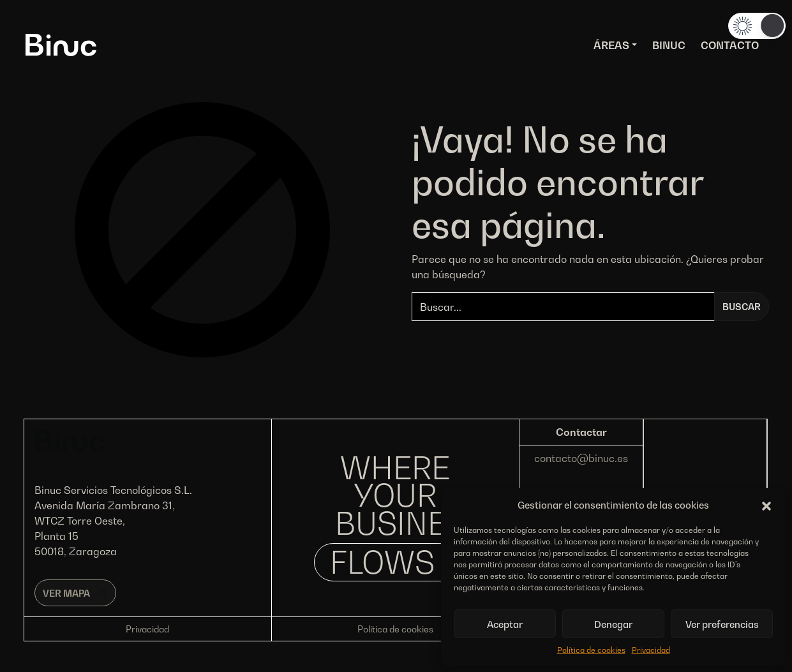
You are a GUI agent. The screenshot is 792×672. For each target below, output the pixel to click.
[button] (766, 505)
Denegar (613, 624)
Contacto (730, 45)
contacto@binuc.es (581, 458)
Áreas (611, 45)
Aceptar (505, 624)
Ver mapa (66, 593)
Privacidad (651, 650)
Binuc (669, 45)
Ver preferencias (722, 624)
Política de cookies (591, 650)
